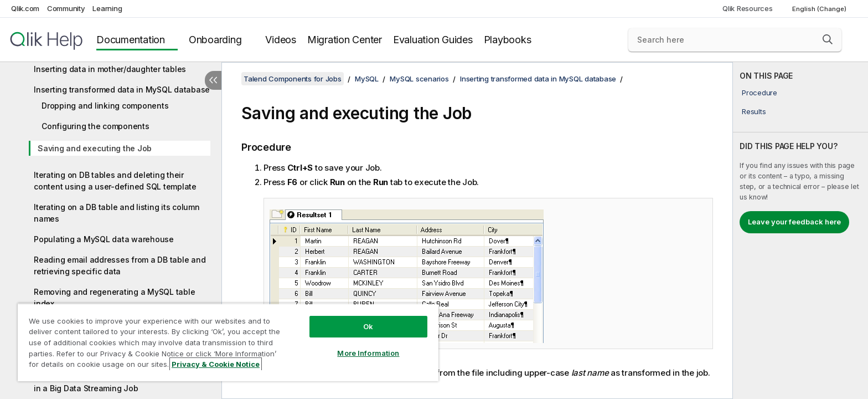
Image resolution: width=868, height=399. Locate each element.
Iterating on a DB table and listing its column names (117, 213)
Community (66, 8)
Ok (368, 326)
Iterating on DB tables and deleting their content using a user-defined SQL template (115, 181)
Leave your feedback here (794, 222)
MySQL (367, 79)
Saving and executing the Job (95, 148)
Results (754, 111)
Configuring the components (95, 126)
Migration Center (345, 40)
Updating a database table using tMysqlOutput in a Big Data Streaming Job (122, 382)
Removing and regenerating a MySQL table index (114, 298)
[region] (228, 342)
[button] (828, 39)
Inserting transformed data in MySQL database (122, 89)
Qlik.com (25, 8)
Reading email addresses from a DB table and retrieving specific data (120, 265)
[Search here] (735, 40)
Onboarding (215, 40)
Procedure (759, 93)
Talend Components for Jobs (293, 79)
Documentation (131, 40)
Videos (281, 40)
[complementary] (800, 231)
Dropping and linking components (105, 106)
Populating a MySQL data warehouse (104, 239)
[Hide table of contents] (213, 80)
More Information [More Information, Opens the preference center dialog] (368, 353)
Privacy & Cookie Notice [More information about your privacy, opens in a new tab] (216, 364)
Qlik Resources (748, 8)
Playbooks (508, 40)
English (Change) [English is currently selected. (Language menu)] (820, 9)
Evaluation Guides (433, 40)
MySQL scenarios (419, 79)
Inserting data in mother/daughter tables (110, 69)
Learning (107, 8)
